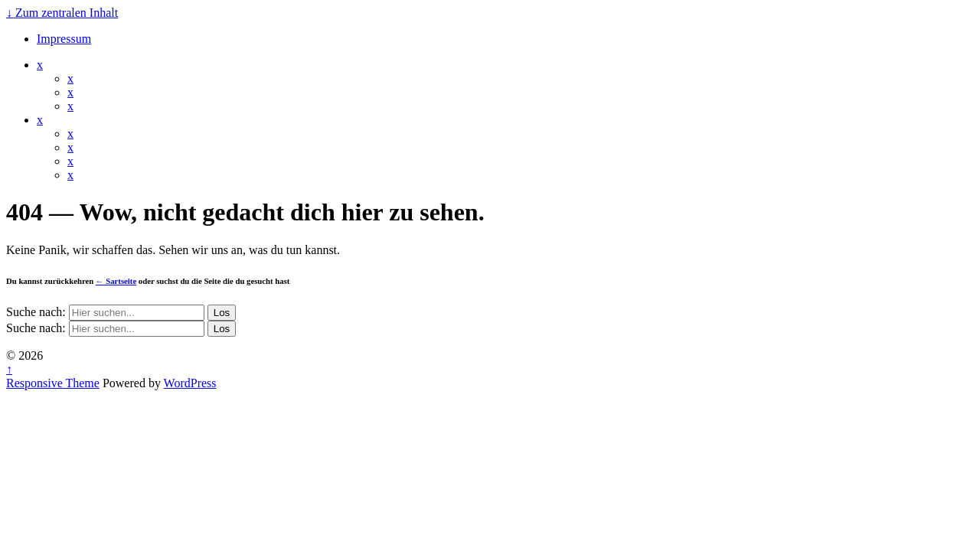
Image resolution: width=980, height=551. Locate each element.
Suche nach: (36, 312)
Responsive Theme (53, 383)
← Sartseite (116, 281)
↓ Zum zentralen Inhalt (62, 13)
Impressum (64, 39)
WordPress (190, 383)
